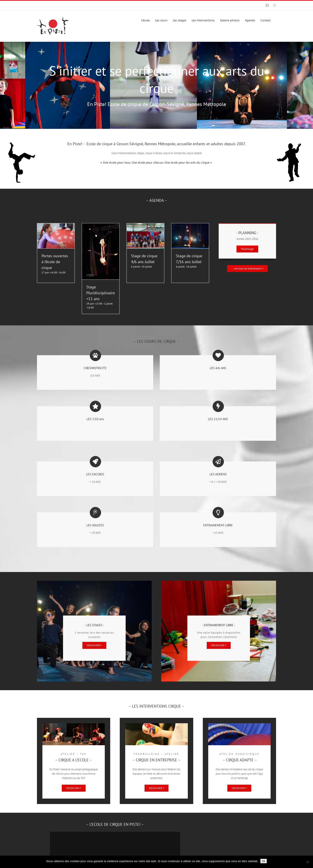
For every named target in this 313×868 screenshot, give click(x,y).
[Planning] (247, 249)
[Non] (308, 862)
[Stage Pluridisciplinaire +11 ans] (101, 225)
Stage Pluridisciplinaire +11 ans (101, 293)
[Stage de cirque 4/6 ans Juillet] (145, 225)
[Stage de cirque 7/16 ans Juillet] (190, 225)
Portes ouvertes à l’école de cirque (55, 262)
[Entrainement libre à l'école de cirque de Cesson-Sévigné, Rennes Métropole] (219, 645)
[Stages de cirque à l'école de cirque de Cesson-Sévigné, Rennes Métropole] (94, 645)
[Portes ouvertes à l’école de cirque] (56, 225)
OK (264, 861)
